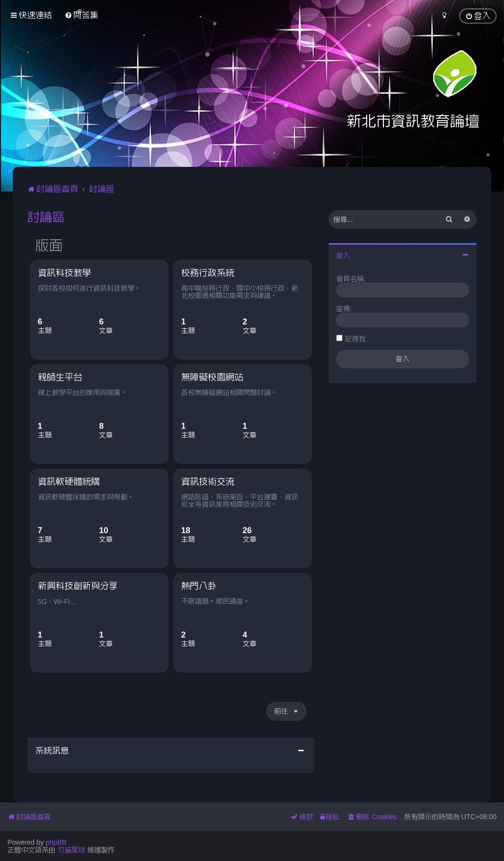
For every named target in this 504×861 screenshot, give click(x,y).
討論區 (46, 217)
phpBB (56, 842)
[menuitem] (81, 15)
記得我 (355, 339)
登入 (343, 255)
